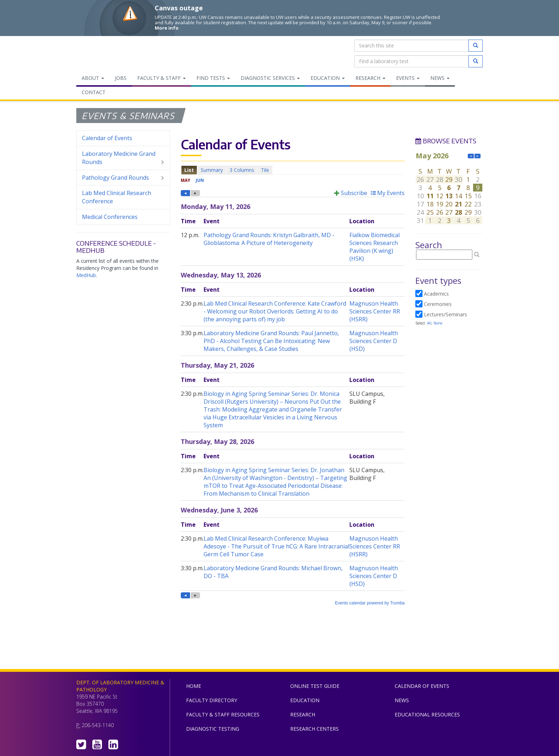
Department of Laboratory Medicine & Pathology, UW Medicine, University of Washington (113, 53)
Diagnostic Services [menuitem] (270, 78)
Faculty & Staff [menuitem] (161, 78)
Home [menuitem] (194, 686)
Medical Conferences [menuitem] (110, 217)
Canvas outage (179, 8)
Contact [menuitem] (94, 92)
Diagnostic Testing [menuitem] (213, 729)
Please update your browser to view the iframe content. (293, 170)
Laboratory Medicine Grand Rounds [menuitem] (123, 158)
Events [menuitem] (408, 78)
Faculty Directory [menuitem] (212, 700)
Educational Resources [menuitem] (427, 714)
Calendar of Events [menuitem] (107, 138)
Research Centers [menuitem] (314, 729)
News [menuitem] (440, 78)
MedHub (86, 275)
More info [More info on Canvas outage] (167, 28)
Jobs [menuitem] (121, 78)
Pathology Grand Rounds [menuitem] (123, 178)
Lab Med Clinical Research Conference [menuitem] (117, 197)
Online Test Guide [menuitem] (315, 686)
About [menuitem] (93, 78)
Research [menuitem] (370, 78)
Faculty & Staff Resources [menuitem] (223, 714)
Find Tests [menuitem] (213, 78)
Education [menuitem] (328, 78)
